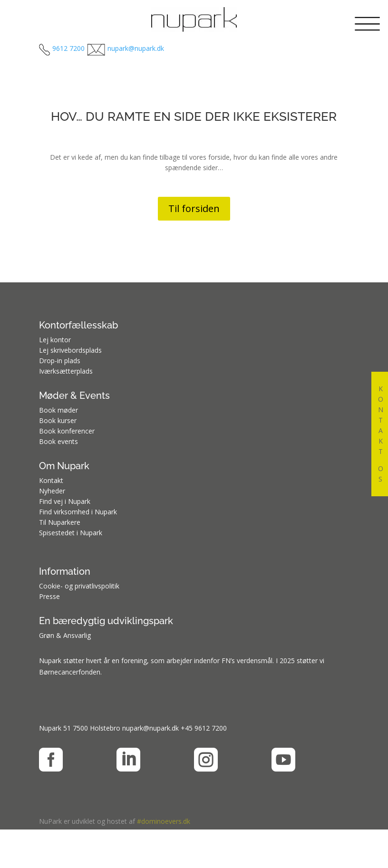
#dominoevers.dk (164, 821)
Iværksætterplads (66, 371)
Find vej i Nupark (65, 501)
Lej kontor (55, 340)
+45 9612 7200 (204, 728)
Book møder (58, 410)
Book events (58, 441)
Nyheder (52, 491)
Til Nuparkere (60, 522)
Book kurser (58, 420)
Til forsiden (194, 208)
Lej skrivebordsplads (70, 350)
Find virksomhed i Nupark (78, 512)
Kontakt (51, 480)
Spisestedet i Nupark (71, 533)
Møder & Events (74, 395)
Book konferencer (67, 431)
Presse (49, 596)
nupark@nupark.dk (150, 728)
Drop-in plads (60, 361)
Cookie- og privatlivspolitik (79, 586)
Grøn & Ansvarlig (65, 635)
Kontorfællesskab (78, 325)
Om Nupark (64, 466)
